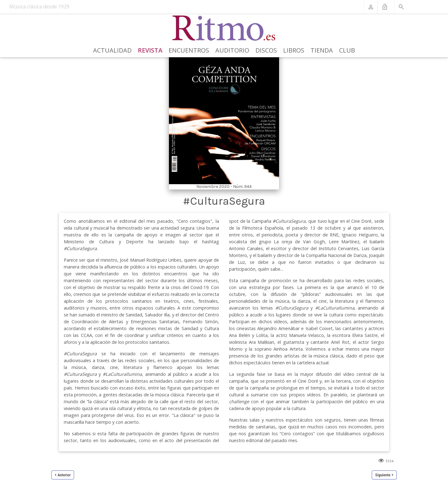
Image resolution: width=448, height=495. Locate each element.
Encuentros (189, 50)
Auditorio (232, 50)
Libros (294, 50)
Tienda (322, 50)
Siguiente (383, 475)
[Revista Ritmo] (224, 28)
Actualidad (112, 50)
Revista (150, 50)
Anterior (64, 475)
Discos (266, 50)
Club (347, 50)
